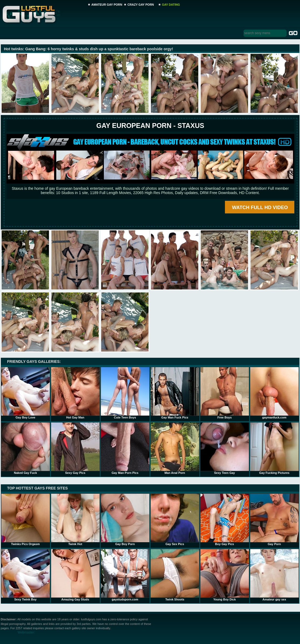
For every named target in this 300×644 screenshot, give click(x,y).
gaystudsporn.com (125, 575)
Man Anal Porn (175, 448)
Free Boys (225, 393)
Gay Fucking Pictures (274, 448)
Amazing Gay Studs (75, 575)
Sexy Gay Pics (75, 448)
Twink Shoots (175, 575)
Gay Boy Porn (125, 520)
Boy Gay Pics (225, 520)
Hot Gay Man (75, 393)
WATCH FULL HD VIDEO (260, 207)
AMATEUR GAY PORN (107, 5)
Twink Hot (75, 520)
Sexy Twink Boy (26, 575)
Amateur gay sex (274, 575)
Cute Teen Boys (125, 393)
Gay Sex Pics (175, 520)
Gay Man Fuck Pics (175, 393)
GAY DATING (171, 5)
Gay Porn (274, 520)
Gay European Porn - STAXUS (150, 126)
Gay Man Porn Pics (125, 448)
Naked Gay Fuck (26, 448)
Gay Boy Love (26, 393)
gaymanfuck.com (274, 393)
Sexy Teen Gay (225, 448)
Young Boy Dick (225, 575)
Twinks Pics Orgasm (26, 520)
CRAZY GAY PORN (141, 5)
